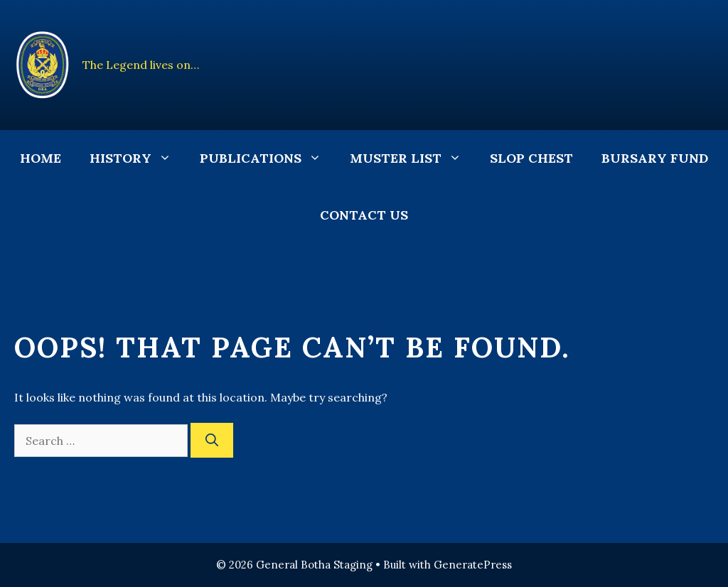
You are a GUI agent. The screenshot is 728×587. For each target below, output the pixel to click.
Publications (268, 158)
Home (41, 158)
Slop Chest (531, 158)
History (138, 158)
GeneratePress (473, 565)
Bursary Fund (655, 158)
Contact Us (364, 215)
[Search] (212, 440)
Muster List (413, 158)
